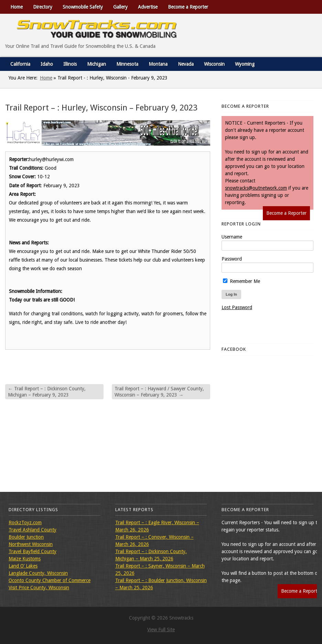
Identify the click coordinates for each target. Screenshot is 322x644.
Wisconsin (214, 64)
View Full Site (161, 630)
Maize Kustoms (25, 559)
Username (232, 237)
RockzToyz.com (25, 522)
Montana (158, 64)
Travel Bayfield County (33, 551)
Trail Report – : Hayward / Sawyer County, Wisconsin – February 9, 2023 (159, 392)
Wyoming (245, 64)
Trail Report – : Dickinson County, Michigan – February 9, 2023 (47, 392)
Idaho (47, 64)
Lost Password (237, 307)
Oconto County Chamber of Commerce (50, 580)
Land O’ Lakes (23, 566)
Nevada (186, 64)
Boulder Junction (26, 537)
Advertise (148, 7)
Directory (43, 7)
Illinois (70, 64)
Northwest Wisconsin (31, 544)
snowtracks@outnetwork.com (256, 188)
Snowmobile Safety (83, 7)
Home (17, 7)
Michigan (96, 64)
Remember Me (241, 281)
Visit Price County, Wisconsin (39, 588)
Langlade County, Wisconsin (38, 573)
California (20, 64)
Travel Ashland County (33, 530)
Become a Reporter (188, 7)
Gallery (120, 7)
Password (232, 259)
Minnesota (127, 64)
